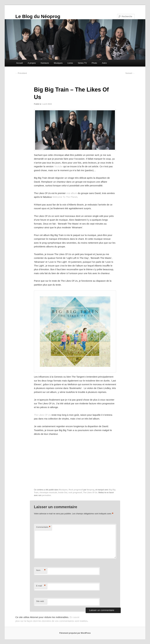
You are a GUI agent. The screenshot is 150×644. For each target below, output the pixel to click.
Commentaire (43, 527)
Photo (94, 63)
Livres (70, 63)
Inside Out (63, 493)
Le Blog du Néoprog (38, 16)
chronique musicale (48, 493)
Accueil (19, 63)
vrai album (72, 193)
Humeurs (45, 63)
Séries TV (82, 63)
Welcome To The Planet (65, 197)
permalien (46, 495)
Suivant (130, 73)
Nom (41, 570)
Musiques (58, 63)
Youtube (58, 166)
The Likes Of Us (42, 415)
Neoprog (91, 490)
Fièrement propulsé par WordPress (75, 633)
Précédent (21, 73)
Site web (40, 601)
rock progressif (75, 493)
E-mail (41, 586)
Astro (104, 63)
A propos (32, 63)
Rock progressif (76, 490)
